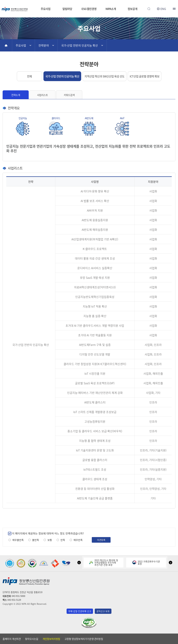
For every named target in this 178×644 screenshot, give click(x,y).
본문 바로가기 (89, 0)
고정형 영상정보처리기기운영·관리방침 (84, 639)
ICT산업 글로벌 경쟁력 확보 (145, 76)
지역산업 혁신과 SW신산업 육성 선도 (104, 76)
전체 (29, 76)
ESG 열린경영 (89, 9)
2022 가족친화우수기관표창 (146, 563)
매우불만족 (18, 540)
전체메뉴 (175, 9)
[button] (79, 563)
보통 (50, 540)
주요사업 (46, 9)
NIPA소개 (111, 9)
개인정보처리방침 (51, 639)
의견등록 (101, 540)
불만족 (36, 540)
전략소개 (16, 95)
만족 (63, 540)
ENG (163, 9)
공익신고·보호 (103, 611)
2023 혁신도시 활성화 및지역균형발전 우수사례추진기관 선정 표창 (104, 562)
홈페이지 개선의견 (12, 639)
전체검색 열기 (149, 9)
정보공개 (132, 9)
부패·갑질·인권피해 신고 (80, 611)
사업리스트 (43, 95)
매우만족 (78, 540)
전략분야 (44, 45)
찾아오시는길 (32, 639)
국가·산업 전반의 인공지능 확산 (80, 45)
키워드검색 (69, 95)
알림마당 (67, 9)
